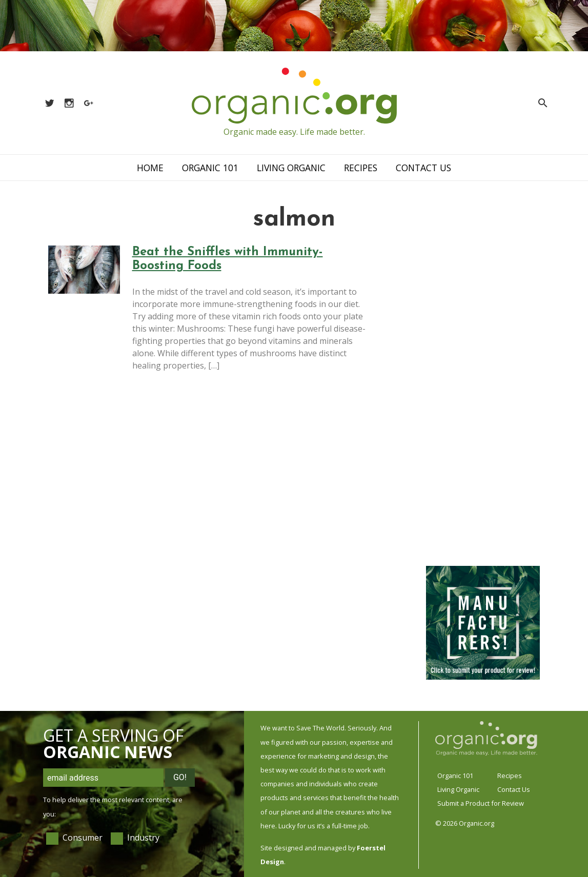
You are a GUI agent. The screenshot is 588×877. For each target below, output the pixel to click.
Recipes (361, 168)
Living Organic (291, 168)
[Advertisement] (483, 400)
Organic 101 (210, 168)
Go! (180, 777)
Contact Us (423, 168)
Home (150, 168)
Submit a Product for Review (481, 803)
